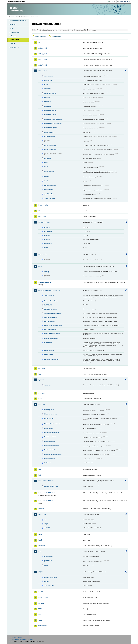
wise (40, 620)
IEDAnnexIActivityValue (52, 333)
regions (47, 581)
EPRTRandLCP (45, 283)
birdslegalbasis (49, 410)
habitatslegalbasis (50, 441)
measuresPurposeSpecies (53, 123)
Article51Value (49, 296)
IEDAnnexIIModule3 (46, 493)
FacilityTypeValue (50, 329)
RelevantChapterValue (52, 360)
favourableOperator (51, 93)
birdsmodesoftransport (52, 424)
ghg (40, 399)
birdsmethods (49, 418)
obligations (48, 244)
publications (43, 597)
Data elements (14, 32)
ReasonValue (49, 354)
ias (40, 469)
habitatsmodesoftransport (53, 454)
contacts (47, 227)
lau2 (40, 540)
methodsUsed (49, 132)
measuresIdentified (51, 110)
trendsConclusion (50, 185)
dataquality (43, 254)
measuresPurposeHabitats (53, 119)
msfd (40, 572)
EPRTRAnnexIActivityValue (53, 325)
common (42, 216)
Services (12, 43)
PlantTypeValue (49, 350)
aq (39, 42)
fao (40, 374)
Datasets (13, 24)
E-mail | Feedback (16, 638)
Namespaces (14, 47)
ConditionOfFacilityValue (52, 313)
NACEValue (48, 343)
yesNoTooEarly (49, 194)
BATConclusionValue (51, 309)
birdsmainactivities (51, 414)
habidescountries (50, 437)
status (46, 248)
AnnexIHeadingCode (51, 486)
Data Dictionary (25, 17)
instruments (48, 463)
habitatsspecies (50, 459)
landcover (43, 514)
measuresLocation (50, 115)
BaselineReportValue (51, 301)
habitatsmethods (50, 450)
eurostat (42, 368)
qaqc (46, 162)
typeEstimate (49, 190)
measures (48, 106)
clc (45, 520)
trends (46, 181)
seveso (41, 603)
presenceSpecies (50, 149)
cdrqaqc (47, 84)
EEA (18, 2)
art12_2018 (43, 54)
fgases (41, 380)
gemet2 (41, 393)
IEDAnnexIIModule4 (46, 501)
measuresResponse (51, 128)
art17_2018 (43, 71)
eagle (46, 524)
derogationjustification (52, 433)
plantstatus (48, 561)
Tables (12, 28)
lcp (40, 551)
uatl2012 (47, 528)
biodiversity (43, 205)
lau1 (40, 534)
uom (40, 614)
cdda (40, 211)
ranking (47, 167)
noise (41, 592)
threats (47, 177)
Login (111, 1)
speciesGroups (49, 585)
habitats (47, 97)
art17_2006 (43, 59)
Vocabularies (14, 40)
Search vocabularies (41, 36)
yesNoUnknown (50, 198)
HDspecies (48, 102)
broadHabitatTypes (51, 577)
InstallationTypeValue (51, 339)
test (40, 609)
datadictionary (44, 222)
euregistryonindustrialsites (49, 290)
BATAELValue (49, 305)
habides (42, 404)
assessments (49, 76)
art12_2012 (43, 48)
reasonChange (49, 171)
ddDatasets (48, 231)
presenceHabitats (50, 145)
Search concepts (56, 36)
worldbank (43, 626)
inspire (41, 509)
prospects (48, 158)
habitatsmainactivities (52, 446)
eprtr (40, 266)
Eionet (18, 17)
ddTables (47, 235)
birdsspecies (49, 428)
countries (47, 89)
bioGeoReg (48, 80)
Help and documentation (18, 21)
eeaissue (47, 240)
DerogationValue (50, 321)
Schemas (13, 36)
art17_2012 (43, 65)
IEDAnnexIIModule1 (46, 481)
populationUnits (50, 136)
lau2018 (42, 546)
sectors (47, 565)
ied (40, 475)
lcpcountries (48, 557)
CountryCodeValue (50, 317)
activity (47, 272)
